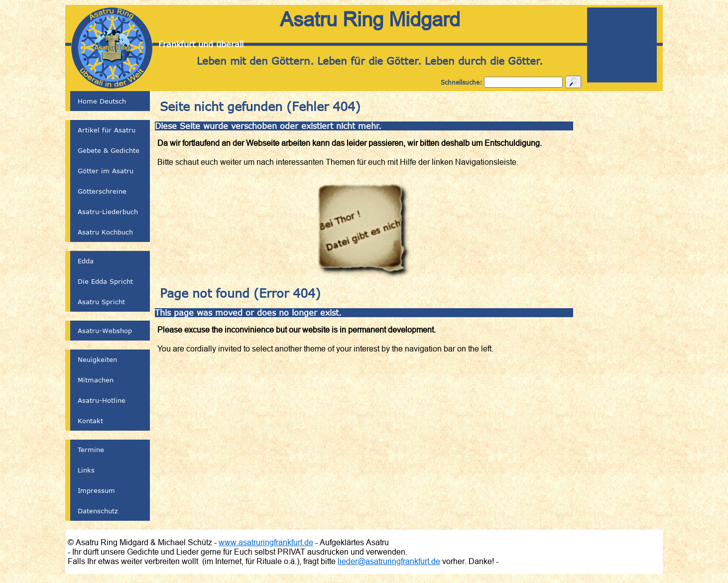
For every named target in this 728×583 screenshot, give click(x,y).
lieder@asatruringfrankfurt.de (389, 561)
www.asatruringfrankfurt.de (266, 542)
